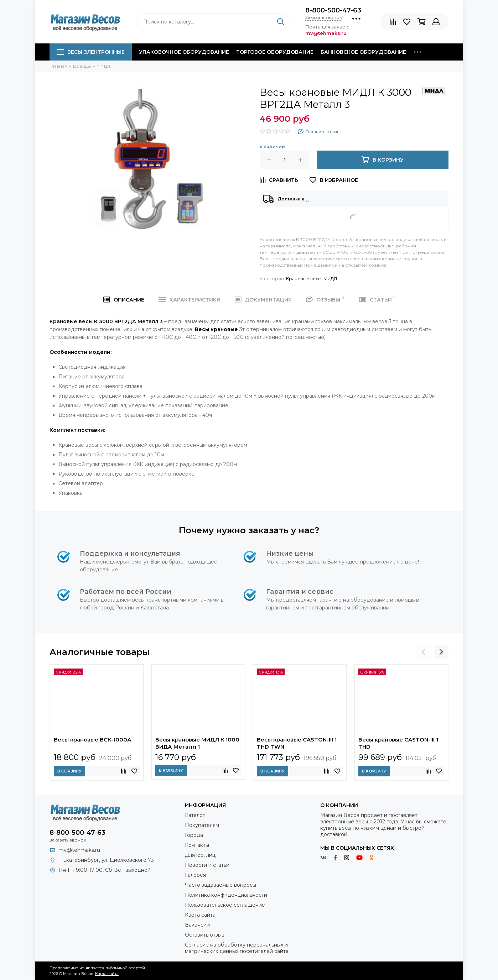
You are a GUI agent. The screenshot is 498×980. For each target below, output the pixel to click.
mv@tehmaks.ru (79, 850)
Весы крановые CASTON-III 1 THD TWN (297, 743)
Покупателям (202, 825)
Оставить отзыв (205, 935)
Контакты (197, 845)
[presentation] (424, 652)
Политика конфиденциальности (226, 895)
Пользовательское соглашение (225, 905)
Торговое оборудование (275, 52)
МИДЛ (330, 279)
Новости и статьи (207, 865)
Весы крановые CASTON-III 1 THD (398, 743)
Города (194, 835)
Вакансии (197, 925)
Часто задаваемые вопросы (221, 885)
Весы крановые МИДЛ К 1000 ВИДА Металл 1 (197, 743)
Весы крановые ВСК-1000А (93, 740)
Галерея (195, 875)
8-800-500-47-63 (333, 10)
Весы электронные (91, 52)
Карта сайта (200, 915)
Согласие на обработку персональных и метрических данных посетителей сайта (237, 948)
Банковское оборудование (363, 52)
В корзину (69, 771)
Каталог (195, 815)
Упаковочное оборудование (184, 52)
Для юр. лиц (200, 855)
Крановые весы (304, 279)
